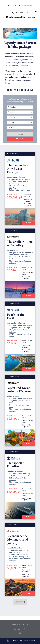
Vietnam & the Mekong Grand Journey (18, 540)
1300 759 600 (21, 13)
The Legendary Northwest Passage (18, 169)
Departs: (27, 195)
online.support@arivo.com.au (22, 17)
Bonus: (26, 204)
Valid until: (27, 199)
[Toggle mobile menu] (36, 11)
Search (20, 139)
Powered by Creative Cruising (24, 641)
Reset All (20, 134)
